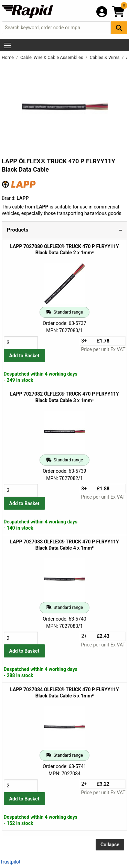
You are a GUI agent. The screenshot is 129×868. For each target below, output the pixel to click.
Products (18, 230)
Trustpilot (10, 862)
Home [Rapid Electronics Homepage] (8, 57)
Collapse (110, 845)
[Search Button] (119, 28)
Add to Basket (24, 356)
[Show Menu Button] (8, 45)
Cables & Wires (105, 57)
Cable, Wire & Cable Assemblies (52, 57)
